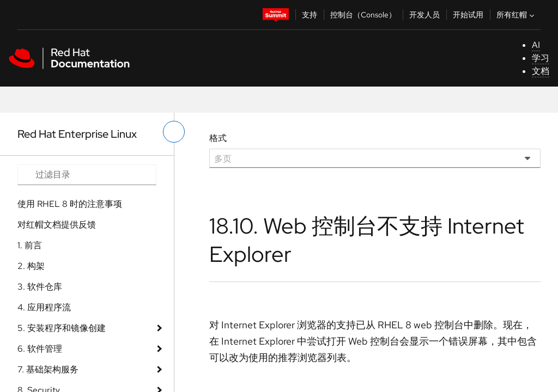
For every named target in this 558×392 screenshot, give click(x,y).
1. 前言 (30, 245)
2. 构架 (31, 266)
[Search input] (87, 175)
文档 (541, 71)
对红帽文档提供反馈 (57, 225)
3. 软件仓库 (40, 287)
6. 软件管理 (40, 349)
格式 (218, 138)
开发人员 (424, 15)
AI (536, 45)
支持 (310, 15)
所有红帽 (517, 15)
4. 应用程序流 (44, 307)
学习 (541, 58)
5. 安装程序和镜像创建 (62, 328)
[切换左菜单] (174, 132)
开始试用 (468, 15)
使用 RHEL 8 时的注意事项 (70, 204)
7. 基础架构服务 (48, 369)
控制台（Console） (363, 15)
